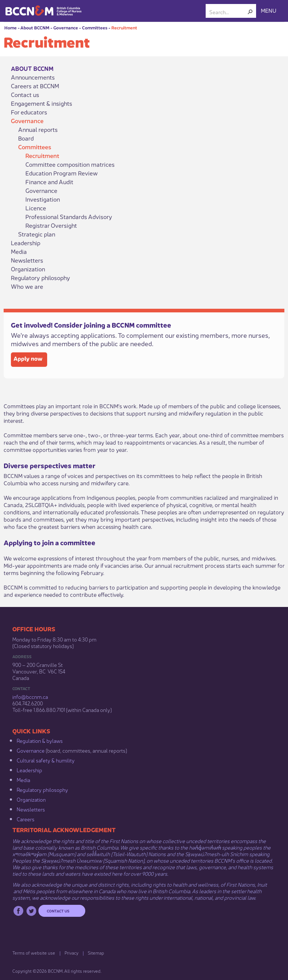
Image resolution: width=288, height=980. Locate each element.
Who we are (27, 286)
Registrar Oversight (51, 225)
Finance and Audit (49, 182)
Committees (95, 27)
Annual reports (38, 129)
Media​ (23, 779)
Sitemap (96, 953)
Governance (66, 27)
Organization (28, 269)
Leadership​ (29, 770)
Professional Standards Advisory (69, 216)
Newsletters (27, 260)
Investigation (43, 199)
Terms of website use (34, 953)
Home (11, 27)
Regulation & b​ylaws (40, 740)
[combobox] (228, 12)
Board (26, 138)
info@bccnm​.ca (30, 696)
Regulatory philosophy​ (42, 789)
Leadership (26, 243)
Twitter (31, 911)
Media (19, 251)
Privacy (71, 953)
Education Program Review (61, 173)
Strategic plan (37, 234)
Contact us (25, 94)
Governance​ (31, 750)
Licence (36, 208)
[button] (250, 12)
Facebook (18, 911)
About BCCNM (35, 27)
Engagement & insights (42, 103)
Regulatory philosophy (40, 278)
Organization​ (31, 799)
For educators (29, 112)
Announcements (33, 77)
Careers (26, 819)
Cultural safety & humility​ (46, 760)
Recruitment (124, 27)
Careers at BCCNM (35, 86)
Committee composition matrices (70, 164)
